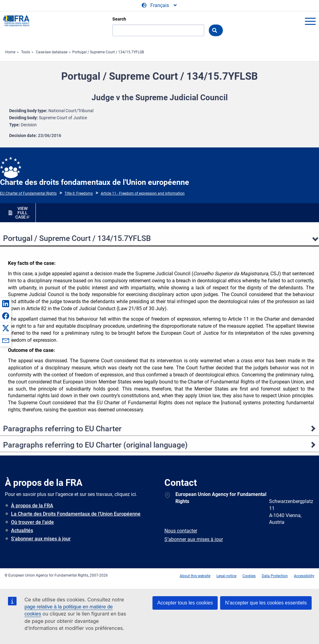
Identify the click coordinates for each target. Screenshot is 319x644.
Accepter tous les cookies (185, 603)
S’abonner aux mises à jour (41, 539)
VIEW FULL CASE (21, 213)
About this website (195, 576)
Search (119, 19)
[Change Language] (160, 6)
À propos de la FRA (32, 506)
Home (10, 52)
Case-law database (52, 52)
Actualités (22, 530)
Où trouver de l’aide (32, 522)
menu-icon (310, 21)
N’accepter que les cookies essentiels (266, 603)
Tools (26, 52)
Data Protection (275, 576)
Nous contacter (181, 531)
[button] (6, 303)
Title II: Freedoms (79, 193)
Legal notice (226, 576)
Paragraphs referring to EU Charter (62, 429)
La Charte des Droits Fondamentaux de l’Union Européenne (76, 514)
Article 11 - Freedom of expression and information (143, 193)
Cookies (249, 576)
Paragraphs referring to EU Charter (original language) (95, 445)
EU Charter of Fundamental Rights (28, 193)
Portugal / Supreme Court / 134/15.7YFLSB (108, 52)
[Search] (158, 30)
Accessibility (304, 576)
